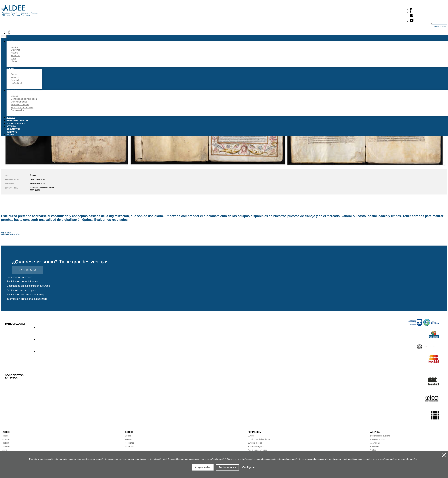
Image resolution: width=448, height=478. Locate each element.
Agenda (11, 118)
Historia (15, 53)
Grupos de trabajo (17, 120)
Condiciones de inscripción (24, 99)
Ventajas (15, 77)
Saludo (14, 47)
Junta (14, 58)
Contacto (12, 132)
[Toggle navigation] (4, 37)
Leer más (389, 459)
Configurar (249, 467)
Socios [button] (10, 69)
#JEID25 (10, 135)
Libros (14, 61)
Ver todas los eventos (7, 233)
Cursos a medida (19, 102)
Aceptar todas (203, 467)
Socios (14, 74)
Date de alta (27, 270)
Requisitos (16, 80)
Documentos (13, 129)
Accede (434, 24)
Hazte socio (440, 26)
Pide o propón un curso (22, 107)
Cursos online (18, 110)
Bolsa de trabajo (16, 123)
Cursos (14, 96)
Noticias (11, 126)
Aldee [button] (10, 41)
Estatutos (15, 56)
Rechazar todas (227, 467)
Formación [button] (12, 90)
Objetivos (15, 50)
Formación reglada (20, 105)
